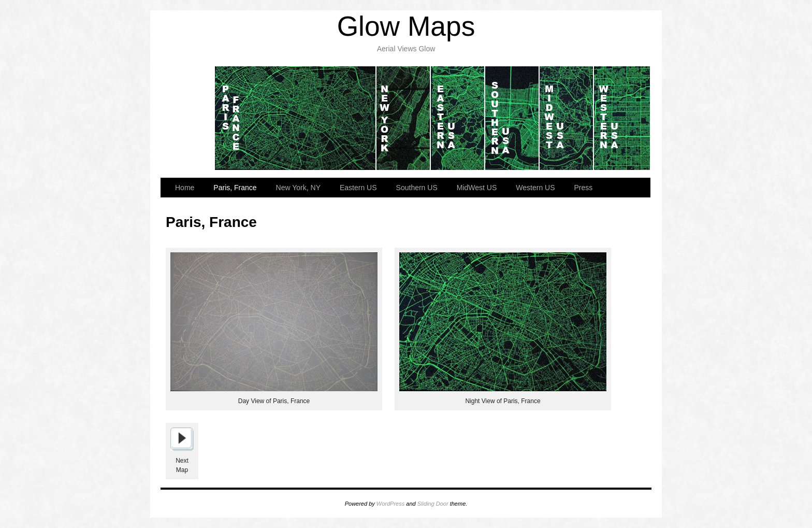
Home (188, 118)
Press (584, 188)
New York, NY (404, 118)
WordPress (390, 504)
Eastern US (458, 118)
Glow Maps (406, 26)
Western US (622, 118)
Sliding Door (433, 504)
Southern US (512, 118)
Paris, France (296, 118)
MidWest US (567, 118)
